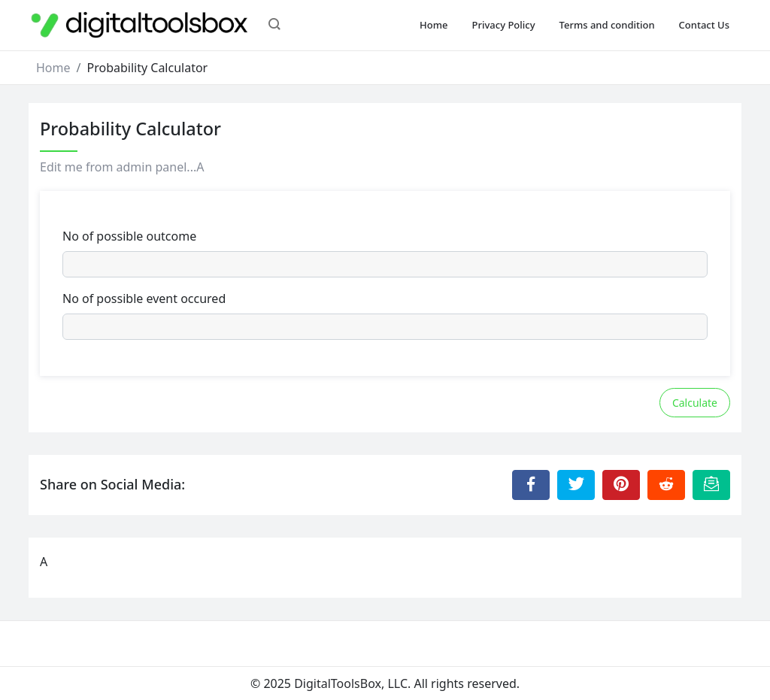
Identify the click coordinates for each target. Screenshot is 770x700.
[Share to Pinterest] (621, 485)
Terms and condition (607, 25)
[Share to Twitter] (576, 485)
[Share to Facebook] (531, 485)
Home (434, 25)
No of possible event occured (144, 298)
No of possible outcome (129, 236)
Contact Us (704, 25)
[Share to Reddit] (666, 485)
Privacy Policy (504, 25)
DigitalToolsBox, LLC (351, 683)
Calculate (695, 403)
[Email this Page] (711, 485)
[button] (274, 26)
